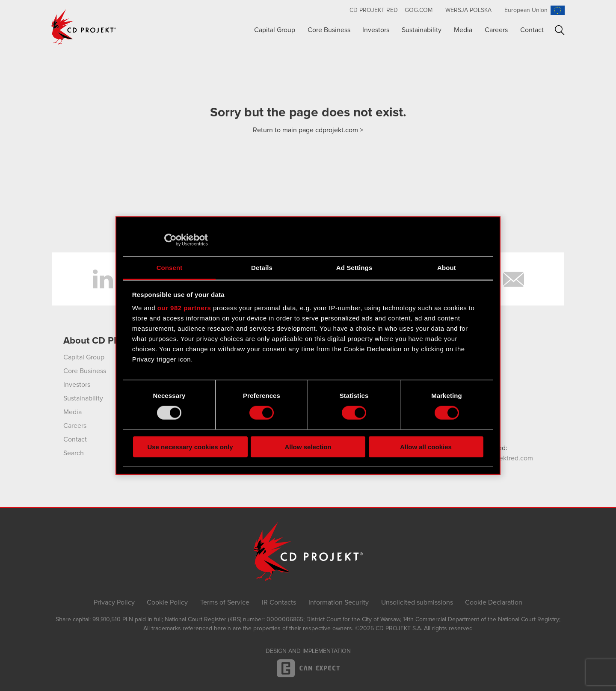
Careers (496, 30)
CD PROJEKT (84, 27)
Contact (532, 30)
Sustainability (422, 30)
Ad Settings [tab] (354, 267)
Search (560, 30)
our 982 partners (184, 308)
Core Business (329, 30)
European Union (526, 10)
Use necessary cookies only (190, 446)
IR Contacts (279, 602)
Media (463, 30)
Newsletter (513, 279)
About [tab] (447, 267)
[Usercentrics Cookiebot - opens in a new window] (170, 240)
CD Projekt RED (374, 10)
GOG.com (419, 10)
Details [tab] (262, 267)
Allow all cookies (426, 446)
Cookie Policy (167, 602)
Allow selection (308, 446)
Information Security (339, 602)
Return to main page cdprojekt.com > (308, 130)
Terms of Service (225, 602)
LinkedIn (103, 279)
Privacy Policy (114, 602)
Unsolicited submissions (417, 602)
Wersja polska (468, 10)
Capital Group (275, 30)
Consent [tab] (170, 267)
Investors (376, 30)
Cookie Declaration (494, 602)
